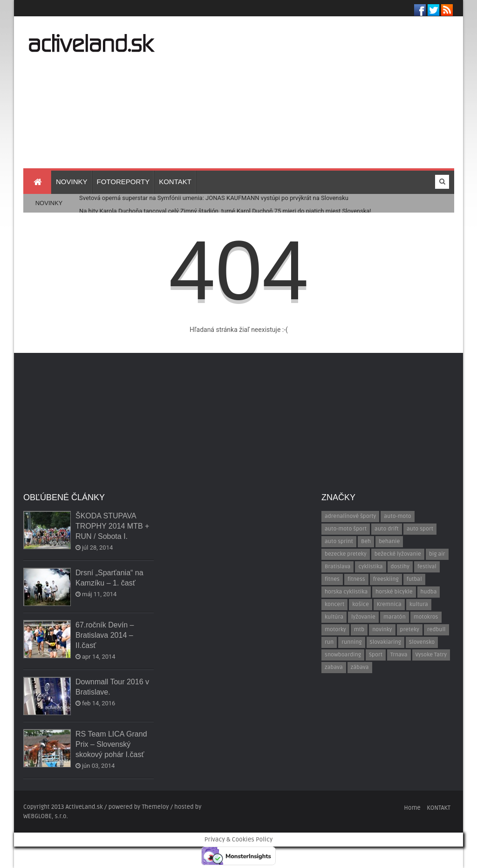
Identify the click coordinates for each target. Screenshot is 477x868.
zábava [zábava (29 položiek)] (360, 667)
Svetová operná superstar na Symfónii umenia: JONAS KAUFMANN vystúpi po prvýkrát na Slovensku (214, 198)
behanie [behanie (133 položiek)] (389, 541)
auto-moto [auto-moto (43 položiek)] (397, 516)
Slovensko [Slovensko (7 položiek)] (422, 642)
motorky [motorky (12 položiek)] (335, 630)
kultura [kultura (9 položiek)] (419, 604)
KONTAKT (439, 808)
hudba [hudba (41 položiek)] (429, 592)
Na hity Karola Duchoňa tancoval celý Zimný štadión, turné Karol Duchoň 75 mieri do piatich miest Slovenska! (225, 211)
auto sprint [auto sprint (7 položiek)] (339, 541)
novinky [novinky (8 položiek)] (382, 630)
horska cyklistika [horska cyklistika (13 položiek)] (346, 592)
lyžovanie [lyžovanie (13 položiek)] (363, 617)
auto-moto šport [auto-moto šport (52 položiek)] (346, 529)
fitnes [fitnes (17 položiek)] (332, 579)
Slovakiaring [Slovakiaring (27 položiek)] (385, 642)
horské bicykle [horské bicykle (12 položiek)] (394, 592)
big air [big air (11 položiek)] (437, 554)
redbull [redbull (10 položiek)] (436, 630)
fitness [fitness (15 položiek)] (356, 579)
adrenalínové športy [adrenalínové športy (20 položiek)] (350, 516)
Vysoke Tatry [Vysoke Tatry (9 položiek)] (431, 655)
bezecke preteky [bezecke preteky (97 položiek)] (346, 554)
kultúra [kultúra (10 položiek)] (334, 617)
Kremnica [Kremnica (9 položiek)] (389, 604)
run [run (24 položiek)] (329, 642)
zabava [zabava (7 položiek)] (334, 667)
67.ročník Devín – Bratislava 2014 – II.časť (105, 635)
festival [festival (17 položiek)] (427, 567)
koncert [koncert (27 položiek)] (334, 604)
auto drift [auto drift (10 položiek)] (387, 529)
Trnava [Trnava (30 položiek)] (399, 655)
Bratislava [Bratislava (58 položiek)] (337, 567)
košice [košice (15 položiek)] (360, 604)
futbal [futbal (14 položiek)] (414, 579)
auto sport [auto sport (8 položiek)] (420, 529)
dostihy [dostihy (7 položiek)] (400, 567)
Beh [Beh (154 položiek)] (366, 541)
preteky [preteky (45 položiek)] (410, 630)
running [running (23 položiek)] (351, 642)
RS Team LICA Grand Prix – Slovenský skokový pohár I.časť (111, 744)
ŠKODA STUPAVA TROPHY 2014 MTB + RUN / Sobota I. (112, 526)
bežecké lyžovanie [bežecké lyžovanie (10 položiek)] (398, 554)
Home (412, 808)
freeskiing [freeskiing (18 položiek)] (386, 579)
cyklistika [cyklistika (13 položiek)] (370, 567)
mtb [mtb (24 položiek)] (359, 630)
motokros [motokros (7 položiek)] (426, 617)
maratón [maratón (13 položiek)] (395, 617)
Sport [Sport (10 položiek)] (376, 655)
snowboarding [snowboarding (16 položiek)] (343, 655)
